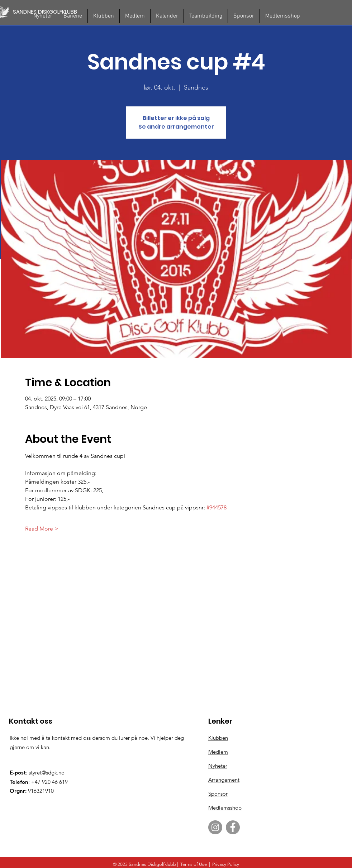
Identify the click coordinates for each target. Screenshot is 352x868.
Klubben (218, 738)
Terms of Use (194, 864)
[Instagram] (215, 827)
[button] (73, 16)
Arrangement (224, 780)
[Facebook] (233, 827)
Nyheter (218, 766)
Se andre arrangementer (176, 127)
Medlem (218, 752)
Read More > (42, 529)
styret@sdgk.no (47, 773)
